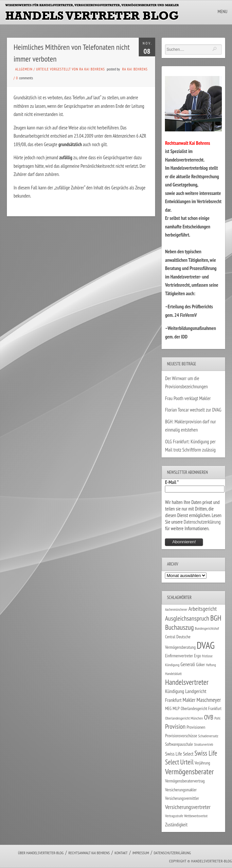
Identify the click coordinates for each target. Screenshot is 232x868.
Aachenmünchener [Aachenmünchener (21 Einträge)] (176, 609)
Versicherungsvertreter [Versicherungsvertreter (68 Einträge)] (188, 807)
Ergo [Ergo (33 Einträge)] (197, 656)
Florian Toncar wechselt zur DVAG (193, 410)
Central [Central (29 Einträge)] (170, 637)
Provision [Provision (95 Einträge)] (175, 726)
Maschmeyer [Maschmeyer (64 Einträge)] (209, 700)
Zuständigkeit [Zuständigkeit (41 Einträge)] (176, 825)
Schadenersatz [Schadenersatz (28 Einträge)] (208, 736)
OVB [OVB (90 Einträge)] (209, 717)
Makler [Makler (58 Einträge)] (189, 700)
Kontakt (121, 853)
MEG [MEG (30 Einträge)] (168, 709)
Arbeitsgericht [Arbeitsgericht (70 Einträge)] (203, 609)
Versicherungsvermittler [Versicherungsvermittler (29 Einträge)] (182, 798)
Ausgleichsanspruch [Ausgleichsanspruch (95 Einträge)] (187, 618)
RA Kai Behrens (135, 69)
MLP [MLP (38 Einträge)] (176, 708)
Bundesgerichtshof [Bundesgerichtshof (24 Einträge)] (207, 628)
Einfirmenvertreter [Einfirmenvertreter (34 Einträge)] (179, 656)
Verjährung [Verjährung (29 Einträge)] (202, 763)
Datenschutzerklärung (202, 522)
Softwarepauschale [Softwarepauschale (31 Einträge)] (179, 744)
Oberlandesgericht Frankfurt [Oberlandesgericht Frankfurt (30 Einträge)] (201, 709)
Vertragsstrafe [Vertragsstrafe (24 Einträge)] (174, 816)
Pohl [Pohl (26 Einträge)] (217, 718)
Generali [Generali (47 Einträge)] (188, 664)
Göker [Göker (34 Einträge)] (200, 665)
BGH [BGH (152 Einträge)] (216, 618)
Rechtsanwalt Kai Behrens (89, 853)
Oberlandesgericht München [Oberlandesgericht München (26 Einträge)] (184, 718)
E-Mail (172, 482)
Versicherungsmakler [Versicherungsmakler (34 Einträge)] (181, 790)
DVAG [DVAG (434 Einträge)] (206, 645)
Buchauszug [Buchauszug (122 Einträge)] (179, 627)
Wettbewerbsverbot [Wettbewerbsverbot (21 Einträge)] (196, 816)
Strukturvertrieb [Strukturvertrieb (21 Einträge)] (204, 744)
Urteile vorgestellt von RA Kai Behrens (70, 69)
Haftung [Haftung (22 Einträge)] (211, 665)
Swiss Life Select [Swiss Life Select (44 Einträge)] (179, 754)
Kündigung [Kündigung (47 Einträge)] (174, 691)
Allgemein (24, 69)
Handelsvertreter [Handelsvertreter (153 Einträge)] (187, 682)
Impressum (141, 853)
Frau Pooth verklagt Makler (188, 398)
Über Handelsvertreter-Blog (41, 853)
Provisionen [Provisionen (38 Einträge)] (196, 727)
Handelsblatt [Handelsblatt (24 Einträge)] (173, 674)
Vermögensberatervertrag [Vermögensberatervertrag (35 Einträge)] (185, 781)
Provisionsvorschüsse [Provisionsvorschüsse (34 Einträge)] (181, 736)
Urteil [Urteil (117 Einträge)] (187, 762)
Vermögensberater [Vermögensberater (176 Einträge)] (189, 772)
